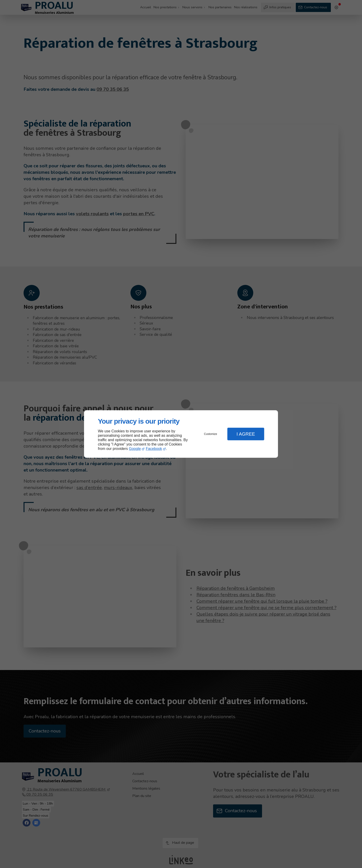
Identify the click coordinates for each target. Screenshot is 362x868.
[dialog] (181, 434)
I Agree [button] (246, 434)
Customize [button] (211, 434)
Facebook (154, 449)
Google (135, 449)
